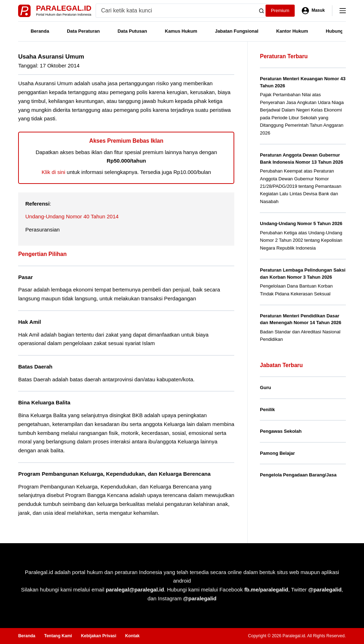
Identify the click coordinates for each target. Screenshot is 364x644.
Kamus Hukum (181, 31)
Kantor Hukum (292, 31)
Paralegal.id (64, 8)
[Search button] (261, 11)
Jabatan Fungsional (237, 31)
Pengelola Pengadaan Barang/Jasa (298, 475)
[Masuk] (313, 11)
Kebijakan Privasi (99, 636)
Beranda (40, 31)
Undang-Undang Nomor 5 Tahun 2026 (301, 223)
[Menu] (343, 11)
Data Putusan (132, 31)
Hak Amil (30, 322)
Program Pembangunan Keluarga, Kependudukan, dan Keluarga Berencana (114, 474)
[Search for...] (175, 11)
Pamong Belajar (277, 453)
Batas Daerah (35, 367)
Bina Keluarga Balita (44, 402)
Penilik (267, 410)
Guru (265, 388)
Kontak (132, 636)
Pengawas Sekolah (281, 431)
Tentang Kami (58, 636)
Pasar (25, 277)
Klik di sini (53, 172)
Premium (280, 10)
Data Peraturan (83, 31)
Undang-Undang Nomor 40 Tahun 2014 (72, 216)
